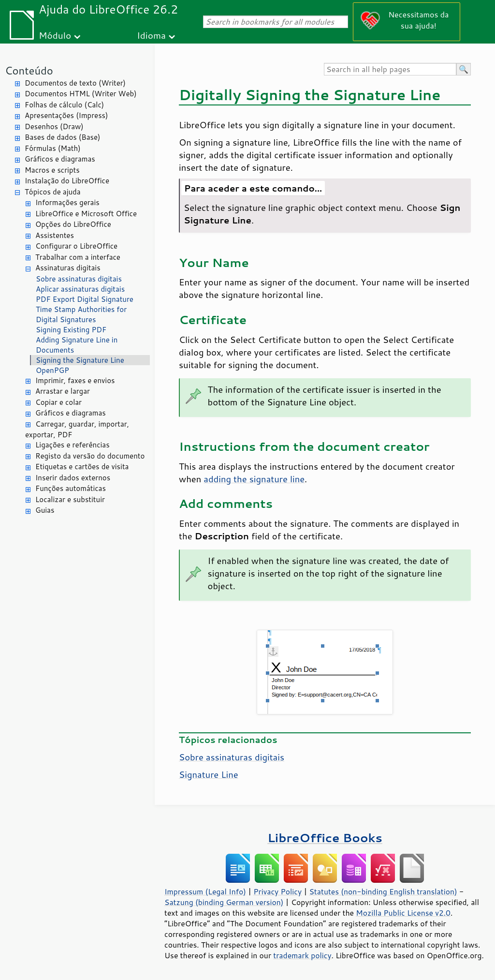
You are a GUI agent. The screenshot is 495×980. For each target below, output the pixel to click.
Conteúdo (29, 70)
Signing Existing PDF (71, 330)
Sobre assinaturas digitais (79, 279)
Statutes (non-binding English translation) (383, 891)
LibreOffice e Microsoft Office (86, 214)
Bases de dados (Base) (62, 137)
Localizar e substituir (70, 499)
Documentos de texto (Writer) (75, 83)
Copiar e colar (58, 402)
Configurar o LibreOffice (76, 246)
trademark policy (302, 955)
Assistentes (55, 235)
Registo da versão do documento (90, 456)
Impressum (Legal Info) (205, 891)
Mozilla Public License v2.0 (403, 913)
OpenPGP (52, 370)
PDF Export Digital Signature (85, 299)
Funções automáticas (71, 488)
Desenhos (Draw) (54, 126)
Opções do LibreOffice (73, 224)
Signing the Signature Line (80, 360)
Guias (45, 510)
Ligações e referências (73, 445)
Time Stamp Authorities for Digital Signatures (81, 314)
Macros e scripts (52, 170)
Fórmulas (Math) (53, 148)
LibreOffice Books (325, 838)
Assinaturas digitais (68, 268)
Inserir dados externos (73, 478)
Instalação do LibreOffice (67, 181)
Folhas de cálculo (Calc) (64, 105)
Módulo (55, 35)
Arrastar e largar (63, 391)
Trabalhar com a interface (78, 257)
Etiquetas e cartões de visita (82, 467)
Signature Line (209, 774)
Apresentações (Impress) (66, 115)
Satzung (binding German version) (224, 902)
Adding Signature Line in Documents (77, 345)
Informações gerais (67, 202)
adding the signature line (254, 479)
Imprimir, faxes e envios (75, 380)
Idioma (151, 35)
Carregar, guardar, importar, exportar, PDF (77, 430)
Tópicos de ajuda (53, 192)
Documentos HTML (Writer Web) (81, 94)
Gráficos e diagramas (60, 159)
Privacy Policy (277, 891)
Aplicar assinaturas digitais (80, 289)
